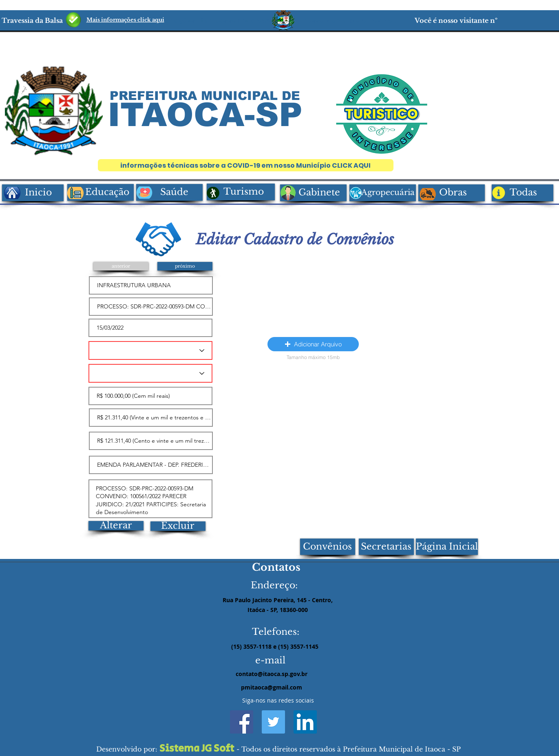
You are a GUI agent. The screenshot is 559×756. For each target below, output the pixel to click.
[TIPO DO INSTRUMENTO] (150, 350)
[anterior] (121, 266)
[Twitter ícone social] (273, 722)
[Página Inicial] (447, 547)
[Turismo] (241, 192)
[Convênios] (328, 547)
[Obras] (452, 193)
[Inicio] (33, 193)
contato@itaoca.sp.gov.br (272, 674)
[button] (313, 344)
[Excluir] (178, 526)
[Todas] (523, 193)
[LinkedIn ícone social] (305, 722)
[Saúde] (169, 192)
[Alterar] (116, 526)
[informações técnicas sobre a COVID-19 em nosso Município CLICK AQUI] (246, 165)
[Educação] (101, 192)
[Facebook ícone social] (242, 722)
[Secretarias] (386, 547)
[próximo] (185, 266)
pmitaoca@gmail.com (272, 687)
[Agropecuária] (383, 193)
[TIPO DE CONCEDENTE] (150, 373)
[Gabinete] (313, 193)
